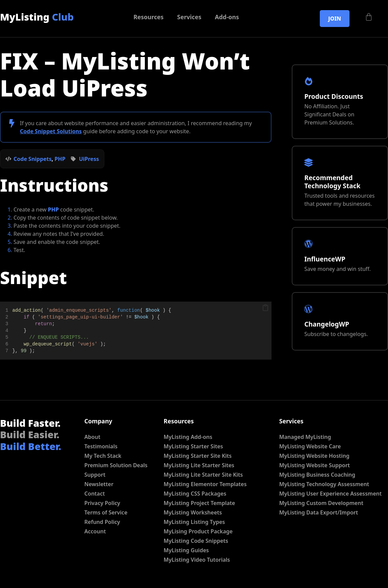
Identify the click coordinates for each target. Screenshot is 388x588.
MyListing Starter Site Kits (198, 456)
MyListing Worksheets (193, 512)
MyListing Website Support (315, 465)
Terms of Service (106, 512)
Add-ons (227, 17)
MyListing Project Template (200, 503)
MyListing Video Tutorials (197, 560)
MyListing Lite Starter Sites (199, 465)
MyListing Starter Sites (193, 446)
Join (335, 19)
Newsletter (99, 484)
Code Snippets (33, 159)
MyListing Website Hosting (314, 456)
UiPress (89, 159)
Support (95, 475)
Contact (95, 494)
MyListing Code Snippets (196, 541)
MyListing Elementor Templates (205, 484)
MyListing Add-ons (188, 437)
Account (95, 531)
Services (189, 17)
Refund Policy (102, 522)
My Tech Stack (103, 456)
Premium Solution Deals (116, 465)
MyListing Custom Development (321, 503)
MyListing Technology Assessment (324, 484)
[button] (265, 308)
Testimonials (101, 446)
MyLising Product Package (198, 531)
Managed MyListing (305, 437)
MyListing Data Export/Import (319, 512)
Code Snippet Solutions (51, 131)
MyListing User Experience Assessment (330, 494)
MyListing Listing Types (195, 522)
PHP (60, 159)
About (92, 437)
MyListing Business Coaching (317, 475)
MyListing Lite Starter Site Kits (203, 475)
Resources (148, 17)
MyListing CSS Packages (195, 494)
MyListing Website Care (310, 446)
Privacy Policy (102, 503)
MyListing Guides (186, 550)
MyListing (37, 17)
